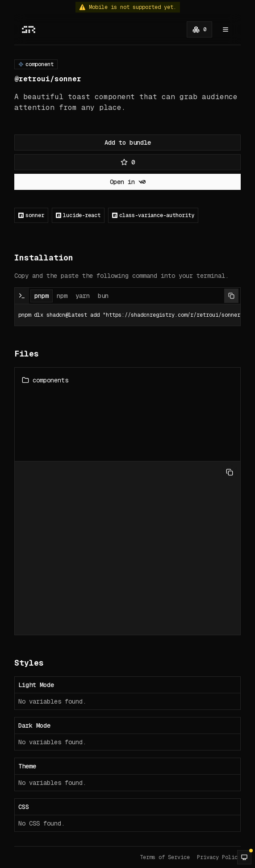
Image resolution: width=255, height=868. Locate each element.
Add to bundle (128, 143)
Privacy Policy (219, 857)
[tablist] (71, 296)
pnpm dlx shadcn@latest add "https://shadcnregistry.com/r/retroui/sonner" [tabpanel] (127, 315)
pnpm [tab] (42, 296)
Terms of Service (165, 857)
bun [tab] (103, 296)
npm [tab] (62, 296)
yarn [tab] (83, 296)
